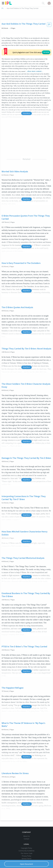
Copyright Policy (26, 840)
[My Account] (50, 3)
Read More (26, 188)
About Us (26, 828)
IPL (3, 8)
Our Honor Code (26, 845)
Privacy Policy (27, 848)
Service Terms (27, 850)
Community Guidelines (26, 843)
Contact (27, 831)
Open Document (26, 864)
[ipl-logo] (8, 4)
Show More (26, 102)
